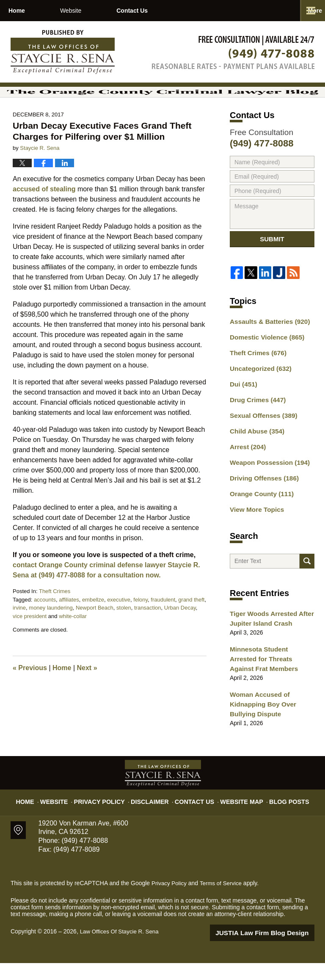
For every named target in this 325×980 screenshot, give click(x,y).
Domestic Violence (264, 364)
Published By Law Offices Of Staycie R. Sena (233, 52)
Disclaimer (153, 815)
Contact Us (185, 11)
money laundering (51, 630)
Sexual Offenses (261, 438)
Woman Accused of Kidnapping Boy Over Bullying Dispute (260, 723)
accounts (45, 621)
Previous (30, 690)
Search (307, 582)
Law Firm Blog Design (274, 950)
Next (87, 690)
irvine (19, 630)
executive (119, 621)
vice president (30, 638)
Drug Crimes (255, 423)
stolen (124, 630)
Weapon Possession (266, 483)
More (309, 11)
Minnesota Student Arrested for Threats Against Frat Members (269, 680)
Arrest (246, 468)
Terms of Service (223, 900)
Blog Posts (280, 815)
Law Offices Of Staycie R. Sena (121, 949)
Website (106, 11)
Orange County (259, 512)
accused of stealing (44, 211)
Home (34, 11)
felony (140, 621)
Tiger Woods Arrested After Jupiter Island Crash (268, 642)
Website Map (237, 815)
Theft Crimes (55, 613)
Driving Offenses (261, 497)
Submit (272, 264)
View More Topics (255, 527)
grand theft (191, 621)
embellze (93, 621)
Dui (242, 409)
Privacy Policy (108, 815)
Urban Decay (180, 630)
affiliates (69, 621)
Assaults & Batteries (266, 349)
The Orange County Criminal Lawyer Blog (63, 52)
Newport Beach (95, 630)
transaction (148, 630)
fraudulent (163, 621)
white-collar (73, 638)
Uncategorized (258, 394)
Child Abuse (255, 453)
